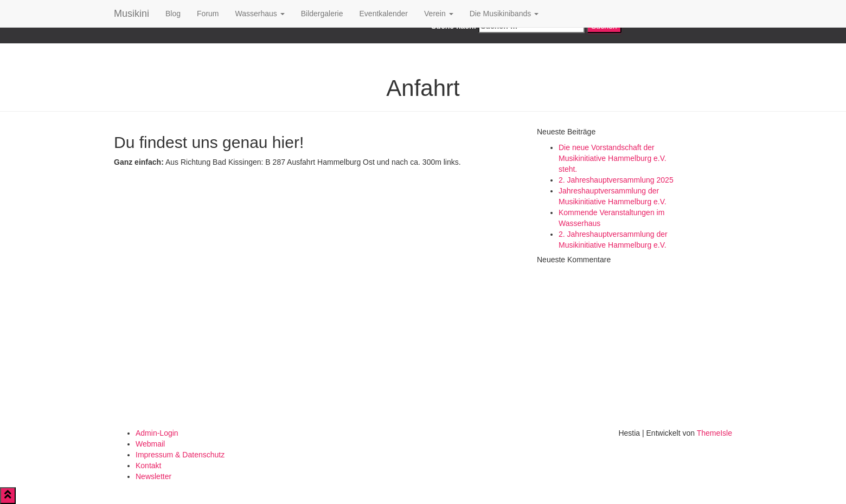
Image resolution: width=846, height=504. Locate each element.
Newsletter (153, 476)
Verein (439, 14)
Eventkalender (384, 14)
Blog (173, 14)
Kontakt (148, 466)
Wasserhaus (260, 14)
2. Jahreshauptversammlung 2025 (616, 180)
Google (264, 38)
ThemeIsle (714, 433)
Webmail (150, 444)
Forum (208, 14)
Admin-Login (157, 433)
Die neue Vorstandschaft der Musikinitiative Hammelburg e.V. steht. (613, 158)
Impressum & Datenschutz (180, 455)
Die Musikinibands (504, 14)
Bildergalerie (322, 14)
